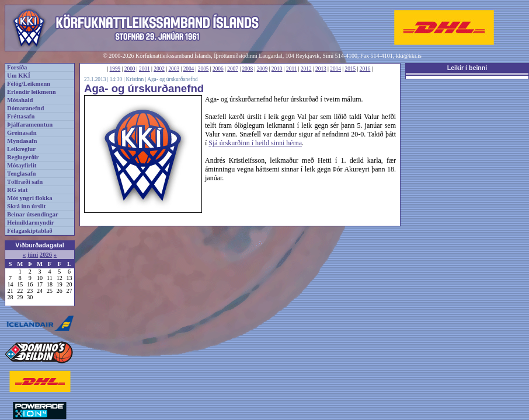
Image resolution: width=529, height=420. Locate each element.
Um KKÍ (19, 76)
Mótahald (20, 100)
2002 (159, 69)
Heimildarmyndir (31, 223)
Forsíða (17, 67)
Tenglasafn (21, 174)
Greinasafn (22, 133)
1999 (115, 69)
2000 (130, 69)
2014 (335, 69)
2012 (306, 69)
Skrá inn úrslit (26, 206)
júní (33, 255)
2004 (189, 69)
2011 (291, 69)
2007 (233, 69)
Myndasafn (22, 141)
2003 (174, 69)
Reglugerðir (23, 157)
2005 (203, 69)
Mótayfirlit (22, 165)
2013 (321, 69)
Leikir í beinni (467, 68)
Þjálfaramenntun (30, 125)
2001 (145, 69)
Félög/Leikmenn (29, 84)
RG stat (17, 190)
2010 (277, 69)
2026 (46, 255)
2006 (218, 69)
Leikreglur (21, 149)
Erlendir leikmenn (32, 92)
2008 (247, 69)
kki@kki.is (409, 56)
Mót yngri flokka (30, 198)
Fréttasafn (21, 116)
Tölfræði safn (25, 182)
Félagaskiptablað (30, 231)
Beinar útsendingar (33, 214)
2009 (262, 69)
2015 (351, 69)
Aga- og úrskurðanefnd (173, 79)
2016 (365, 69)
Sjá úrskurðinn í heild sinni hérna (255, 143)
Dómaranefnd (25, 108)
